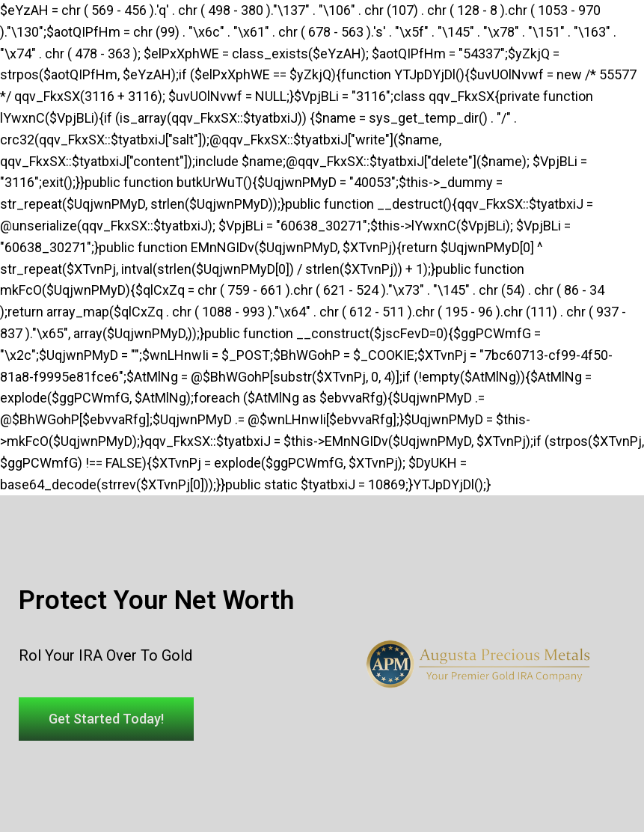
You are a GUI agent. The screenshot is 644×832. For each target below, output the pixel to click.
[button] (106, 719)
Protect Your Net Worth (156, 600)
